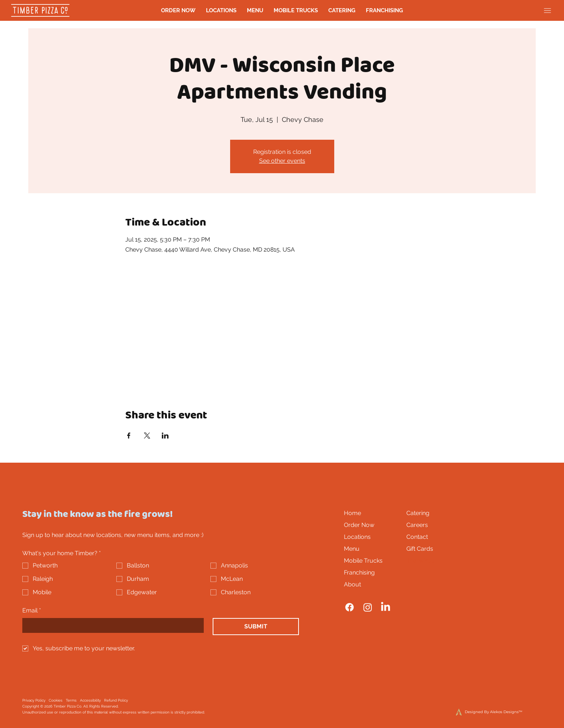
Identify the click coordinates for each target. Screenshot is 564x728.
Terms (71, 700)
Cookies (56, 700)
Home (352, 513)
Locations (357, 537)
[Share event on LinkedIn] (165, 436)
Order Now (359, 525)
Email (32, 611)
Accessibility (90, 700)
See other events (282, 161)
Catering (418, 513)
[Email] (111, 625)
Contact (417, 537)
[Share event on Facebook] (129, 436)
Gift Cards (420, 549)
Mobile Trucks (363, 561)
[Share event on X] (147, 436)
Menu (352, 549)
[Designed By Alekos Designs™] (474, 712)
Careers (417, 525)
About (352, 584)
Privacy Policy (34, 700)
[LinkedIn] (386, 607)
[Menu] (547, 11)
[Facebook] (349, 607)
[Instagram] (368, 607)
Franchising (359, 572)
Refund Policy (116, 700)
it (199, 712)
